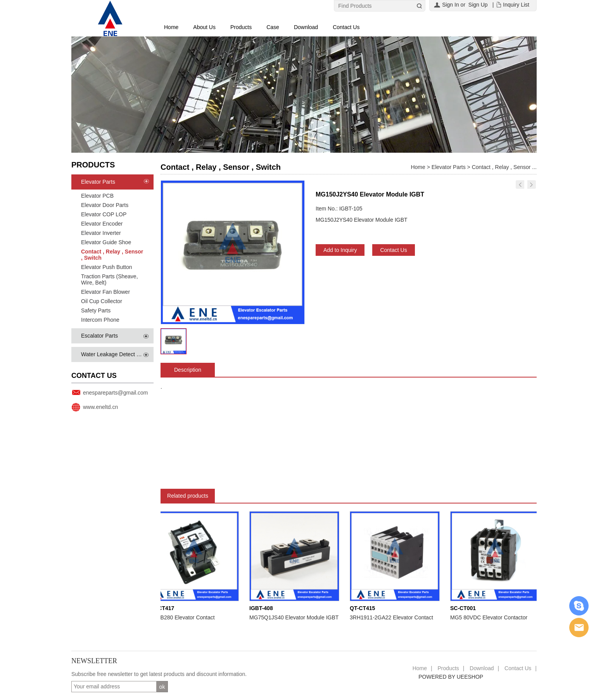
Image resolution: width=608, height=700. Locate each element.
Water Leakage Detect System (118, 354)
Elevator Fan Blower (105, 292)
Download (306, 27)
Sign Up (478, 5)
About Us (204, 27)
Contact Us (346, 27)
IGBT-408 (263, 608)
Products (241, 27)
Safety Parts (96, 310)
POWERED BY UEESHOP (451, 677)
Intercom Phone (100, 320)
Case (273, 27)
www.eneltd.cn (100, 407)
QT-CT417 (163, 608)
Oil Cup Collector (102, 301)
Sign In (451, 5)
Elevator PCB (97, 196)
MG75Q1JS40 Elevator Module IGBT (295, 617)
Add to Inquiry (340, 250)
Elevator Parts (98, 182)
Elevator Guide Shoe (106, 242)
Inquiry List (516, 5)
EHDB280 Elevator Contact (183, 617)
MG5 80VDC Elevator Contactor (490, 617)
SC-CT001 (465, 608)
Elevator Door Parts (105, 205)
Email (579, 628)
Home (171, 27)
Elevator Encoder (102, 224)
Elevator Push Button (107, 267)
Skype (579, 606)
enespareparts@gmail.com (116, 393)
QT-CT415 (364, 608)
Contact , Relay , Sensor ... (504, 167)
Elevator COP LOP (104, 214)
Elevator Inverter (101, 233)
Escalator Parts (99, 336)
